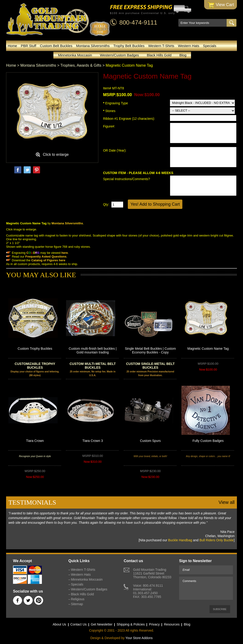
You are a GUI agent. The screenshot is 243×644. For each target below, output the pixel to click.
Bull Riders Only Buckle (217, 540)
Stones (109, 111)
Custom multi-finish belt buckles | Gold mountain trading (93, 350)
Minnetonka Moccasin (75, 55)
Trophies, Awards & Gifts (81, 65)
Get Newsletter (102, 624)
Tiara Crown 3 (93, 441)
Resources (172, 624)
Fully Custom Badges (208, 441)
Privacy (154, 624)
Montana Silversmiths (93, 46)
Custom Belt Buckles (56, 46)
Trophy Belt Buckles (129, 46)
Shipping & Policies (131, 624)
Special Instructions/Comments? (127, 179)
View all (226, 502)
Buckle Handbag (180, 540)
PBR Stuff (29, 46)
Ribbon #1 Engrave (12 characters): (129, 119)
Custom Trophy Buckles (35, 349)
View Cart (221, 5)
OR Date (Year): (115, 150)
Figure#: (109, 126)
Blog (183, 55)
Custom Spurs (150, 441)
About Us (59, 624)
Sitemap (77, 604)
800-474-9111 (138, 22)
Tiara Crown (35, 441)
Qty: (106, 204)
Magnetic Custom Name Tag (208, 349)
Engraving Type (115, 103)
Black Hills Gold (159, 55)
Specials (210, 46)
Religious (78, 599)
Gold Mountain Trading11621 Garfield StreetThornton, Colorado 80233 (152, 573)
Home (12, 46)
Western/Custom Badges (119, 55)
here (62, 260)
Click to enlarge (56, 155)
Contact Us (79, 624)
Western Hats (189, 46)
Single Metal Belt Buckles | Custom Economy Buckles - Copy (150, 350)
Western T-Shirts (161, 46)
